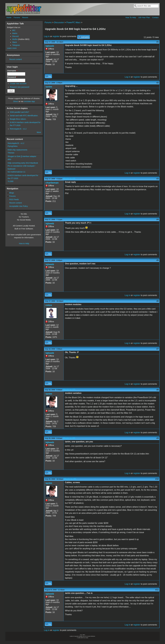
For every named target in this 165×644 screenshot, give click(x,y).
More (39, 132)
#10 (157, 479)
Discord (15, 36)
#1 (158, 42)
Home (9, 18)
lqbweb (50, 46)
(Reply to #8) (69, 438)
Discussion (59, 22)
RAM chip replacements (17, 150)
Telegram (16, 45)
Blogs (12, 193)
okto (9, 159)
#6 (158, 301)
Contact (155, 18)
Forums (17, 18)
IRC (14, 30)
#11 (157, 590)
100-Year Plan (144, 18)
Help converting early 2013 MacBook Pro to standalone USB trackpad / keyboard (23, 166)
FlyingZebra (13, 146)
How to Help (24, 243)
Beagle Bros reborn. (18, 119)
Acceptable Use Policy (18, 206)
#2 (158, 83)
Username (12, 71)
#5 (158, 260)
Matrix (15, 33)
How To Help (131, 18)
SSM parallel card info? (20, 112)
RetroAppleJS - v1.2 (18, 129)
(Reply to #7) (69, 390)
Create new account (18, 84)
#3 (158, 179)
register (56, 36)
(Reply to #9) (70, 479)
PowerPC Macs (73, 22)
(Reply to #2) (69, 179)
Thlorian (11, 153)
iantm (49, 87)
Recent (25, 18)
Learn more (12, 48)
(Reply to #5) (70, 301)
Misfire (15, 39)
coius (49, 305)
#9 (158, 438)
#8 (158, 390)
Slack (15, 42)
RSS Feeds (14, 199)
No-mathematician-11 (16, 172)
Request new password (20, 87)
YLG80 (11, 181)
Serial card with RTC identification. (24, 116)
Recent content (16, 59)
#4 (158, 219)
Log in (47, 36)
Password (12, 77)
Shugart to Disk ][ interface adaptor (22, 156)
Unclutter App (29, 101)
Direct (16, 101)
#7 (158, 349)
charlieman (52, 183)
